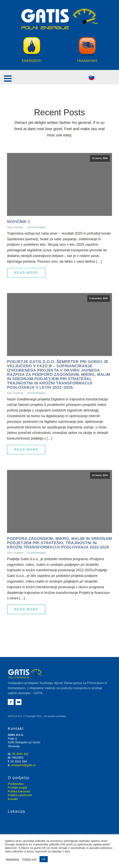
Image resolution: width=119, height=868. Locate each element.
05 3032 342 (20, 754)
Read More (26, 273)
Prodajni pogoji (17, 788)
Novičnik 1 (19, 222)
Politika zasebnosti (20, 795)
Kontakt (13, 799)
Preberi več (29, 859)
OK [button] (44, 859)
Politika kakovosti (19, 792)
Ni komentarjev (37, 227)
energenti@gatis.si (23, 765)
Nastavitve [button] (12, 859)
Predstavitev (16, 784)
